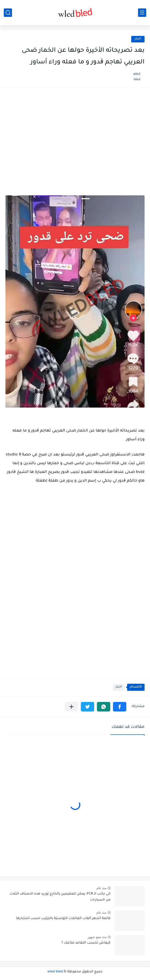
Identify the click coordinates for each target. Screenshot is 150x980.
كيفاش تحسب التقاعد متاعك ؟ (86, 943)
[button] (120, 707)
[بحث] (8, 13)
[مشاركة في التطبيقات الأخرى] (71, 707)
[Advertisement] (75, 135)
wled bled (55, 972)
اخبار (138, 39)
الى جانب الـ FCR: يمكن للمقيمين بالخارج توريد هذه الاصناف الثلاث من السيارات (60, 897)
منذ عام (101, 888)
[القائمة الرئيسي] (142, 13)
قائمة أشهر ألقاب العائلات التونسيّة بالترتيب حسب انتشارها (63, 919)
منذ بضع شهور (97, 937)
